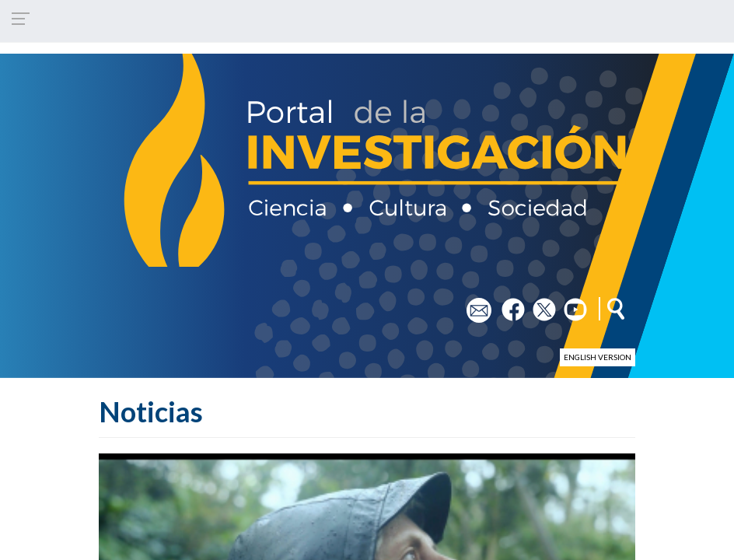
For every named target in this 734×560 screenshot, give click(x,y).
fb (507, 304)
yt (569, 304)
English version (598, 357)
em (474, 304)
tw (539, 304)
